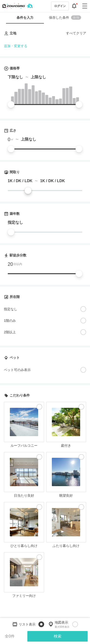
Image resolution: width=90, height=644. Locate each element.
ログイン (60, 6)
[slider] (11, 105)
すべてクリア (76, 33)
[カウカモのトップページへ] (17, 6)
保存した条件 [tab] (65, 18)
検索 (58, 636)
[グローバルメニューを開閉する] (85, 6)
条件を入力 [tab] (25, 18)
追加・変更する (16, 46)
